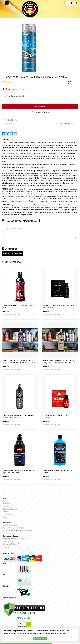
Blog (5, 517)
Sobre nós (6, 504)
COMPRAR (40, 107)
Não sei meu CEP (70, 123)
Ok (61, 123)
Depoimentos (8, 514)
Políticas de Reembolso (11, 509)
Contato (6, 512)
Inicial (5, 501)
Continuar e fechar (40, 638)
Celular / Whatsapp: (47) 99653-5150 (15, 528)
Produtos (6, 506)
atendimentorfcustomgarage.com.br (20, 531)
